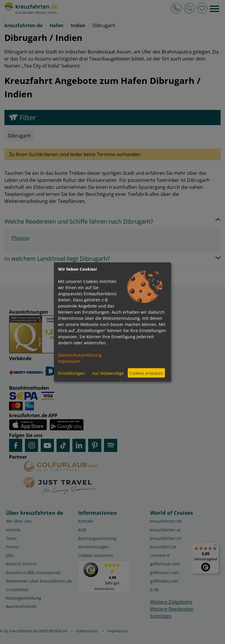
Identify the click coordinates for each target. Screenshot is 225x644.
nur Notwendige (108, 373)
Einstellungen (71, 373)
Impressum (69, 361)
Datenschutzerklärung (80, 355)
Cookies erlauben (146, 373)
